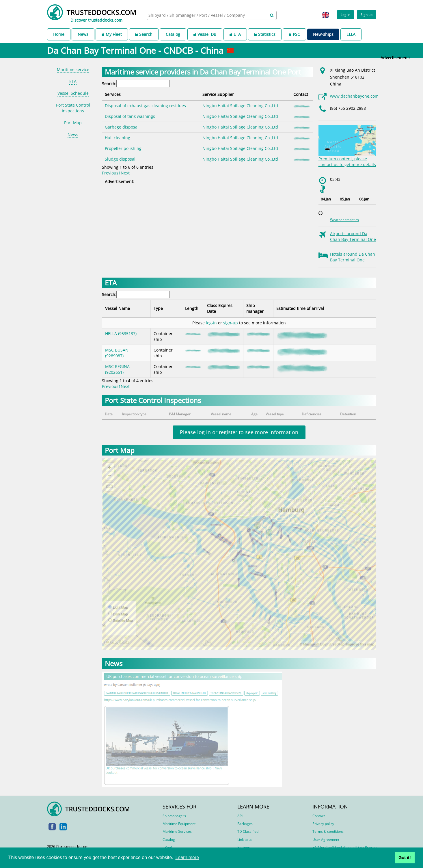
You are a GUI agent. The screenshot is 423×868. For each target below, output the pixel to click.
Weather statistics (344, 220)
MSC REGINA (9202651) (117, 369)
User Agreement (326, 840)
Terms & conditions (328, 831)
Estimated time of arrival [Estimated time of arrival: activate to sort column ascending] (300, 308)
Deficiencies (312, 414)
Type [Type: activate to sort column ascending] (158, 308)
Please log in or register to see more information (239, 432)
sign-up (231, 323)
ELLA (351, 34)
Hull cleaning (118, 138)
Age (254, 414)
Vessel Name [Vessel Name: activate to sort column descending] (118, 308)
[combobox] (212, 15)
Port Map (73, 123)
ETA (235, 34)
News (83, 34)
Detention (348, 414)
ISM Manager (180, 414)
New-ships (323, 34)
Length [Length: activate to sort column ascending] (192, 308)
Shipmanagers (174, 816)
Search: (136, 84)
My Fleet (112, 34)
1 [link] (120, 173)
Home (59, 34)
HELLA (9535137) (121, 333)
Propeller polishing (123, 148)
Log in (345, 14)
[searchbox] (205, 15)
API (240, 816)
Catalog (173, 34)
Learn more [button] (187, 857)
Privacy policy (323, 824)
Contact (319, 816)
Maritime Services (177, 831)
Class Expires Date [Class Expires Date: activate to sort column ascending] (220, 308)
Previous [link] (110, 173)
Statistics (265, 34)
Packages (245, 824)
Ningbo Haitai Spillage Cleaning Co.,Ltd (240, 106)
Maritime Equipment (179, 824)
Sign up (367, 14)
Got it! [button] (405, 858)
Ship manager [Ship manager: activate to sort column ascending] (255, 308)
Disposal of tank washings (130, 116)
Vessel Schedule (73, 93)
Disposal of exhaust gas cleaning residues (145, 106)
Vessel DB (205, 34)
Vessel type (275, 414)
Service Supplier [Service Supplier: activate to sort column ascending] (218, 94)
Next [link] (125, 173)
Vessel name (221, 414)
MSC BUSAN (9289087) (117, 353)
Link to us (245, 840)
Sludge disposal (120, 159)
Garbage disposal (122, 127)
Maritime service (73, 69)
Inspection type (134, 414)
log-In (212, 323)
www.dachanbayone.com (354, 96)
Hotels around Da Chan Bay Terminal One (353, 257)
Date (109, 414)
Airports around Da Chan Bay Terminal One (353, 236)
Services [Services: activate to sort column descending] (113, 94)
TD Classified (248, 831)
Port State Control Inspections (73, 108)
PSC (294, 34)
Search (144, 34)
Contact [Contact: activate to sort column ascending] (301, 94)
